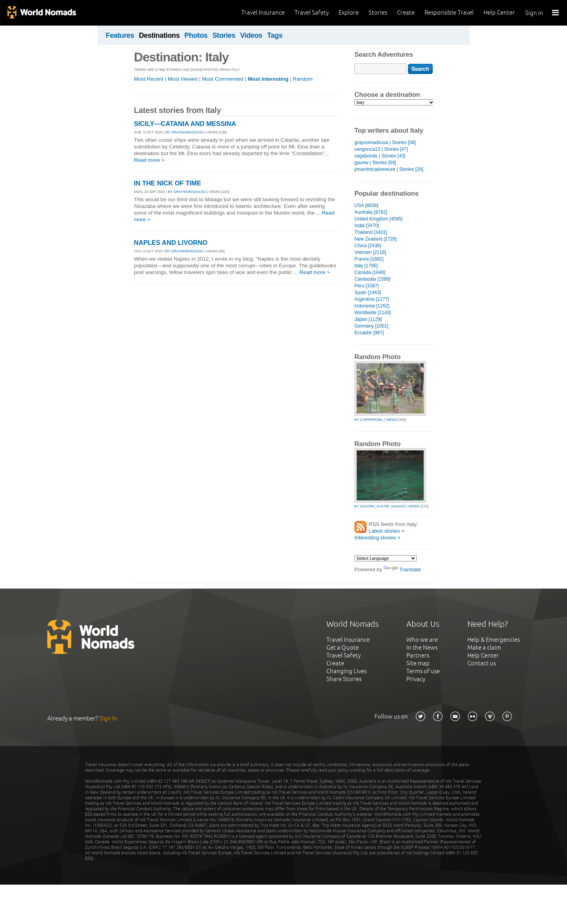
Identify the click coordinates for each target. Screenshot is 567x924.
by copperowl (369, 420)
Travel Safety (312, 12)
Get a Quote (343, 647)
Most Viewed (183, 79)
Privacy (416, 679)
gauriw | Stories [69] (375, 163)
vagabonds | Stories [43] (380, 156)
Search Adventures (384, 55)
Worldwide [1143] (373, 313)
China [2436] (368, 246)
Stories (378, 12)
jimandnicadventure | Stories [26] (389, 169)
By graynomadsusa (184, 132)
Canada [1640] (370, 272)
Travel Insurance (263, 12)
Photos (196, 35)
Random (303, 79)
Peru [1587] (367, 286)
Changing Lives (346, 671)
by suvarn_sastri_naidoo (380, 506)
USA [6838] (366, 206)
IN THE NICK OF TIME (168, 183)
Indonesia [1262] (372, 306)
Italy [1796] (366, 266)
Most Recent (149, 79)
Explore (349, 12)
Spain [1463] (368, 293)
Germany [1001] (371, 326)
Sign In (534, 13)
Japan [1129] (368, 319)
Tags (275, 35)
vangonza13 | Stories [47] (381, 149)
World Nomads (41, 13)
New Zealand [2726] (376, 239)
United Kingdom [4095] (378, 219)
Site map (418, 663)
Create (406, 12)
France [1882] (369, 259)
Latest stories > (386, 531)
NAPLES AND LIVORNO (171, 243)
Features (120, 35)
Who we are (422, 640)
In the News (422, 647)
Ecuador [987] (369, 333)
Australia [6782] (371, 212)
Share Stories (344, 679)
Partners (418, 655)
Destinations (159, 35)
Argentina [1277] (372, 299)
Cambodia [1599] (372, 279)
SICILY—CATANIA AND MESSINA (185, 124)
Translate (402, 569)
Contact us (482, 663)
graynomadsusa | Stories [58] (385, 143)
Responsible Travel (449, 12)
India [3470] (367, 226)
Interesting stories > (377, 538)
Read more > (149, 160)
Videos (251, 35)
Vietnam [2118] (370, 252)
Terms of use (423, 671)
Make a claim (484, 647)
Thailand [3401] (371, 232)
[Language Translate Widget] (385, 558)
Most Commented (223, 79)
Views (392, 420)
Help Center (499, 12)
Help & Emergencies (494, 640)
